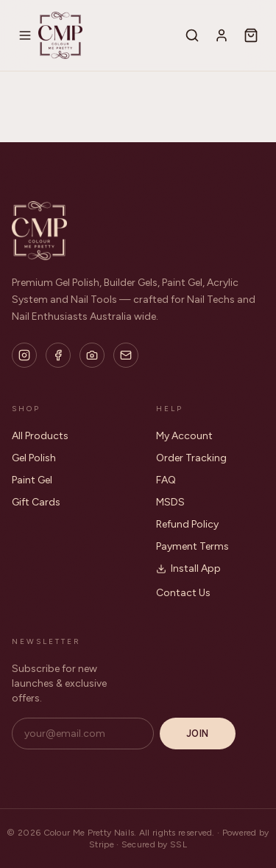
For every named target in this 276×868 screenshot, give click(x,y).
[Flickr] (92, 355)
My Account (184, 436)
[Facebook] (58, 355)
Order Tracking (191, 458)
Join (198, 734)
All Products (40, 436)
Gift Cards (36, 502)
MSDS (170, 502)
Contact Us (183, 593)
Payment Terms (192, 546)
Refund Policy (187, 524)
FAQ (166, 480)
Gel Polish (34, 458)
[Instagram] (24, 355)
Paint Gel (32, 480)
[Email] (126, 355)
